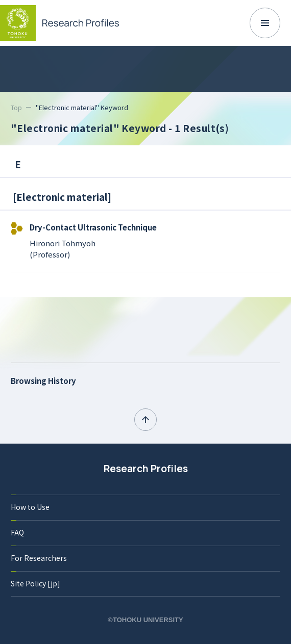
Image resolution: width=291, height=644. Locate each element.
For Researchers (39, 558)
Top (16, 107)
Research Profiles (146, 469)
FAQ (17, 532)
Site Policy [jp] (35, 583)
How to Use (30, 507)
